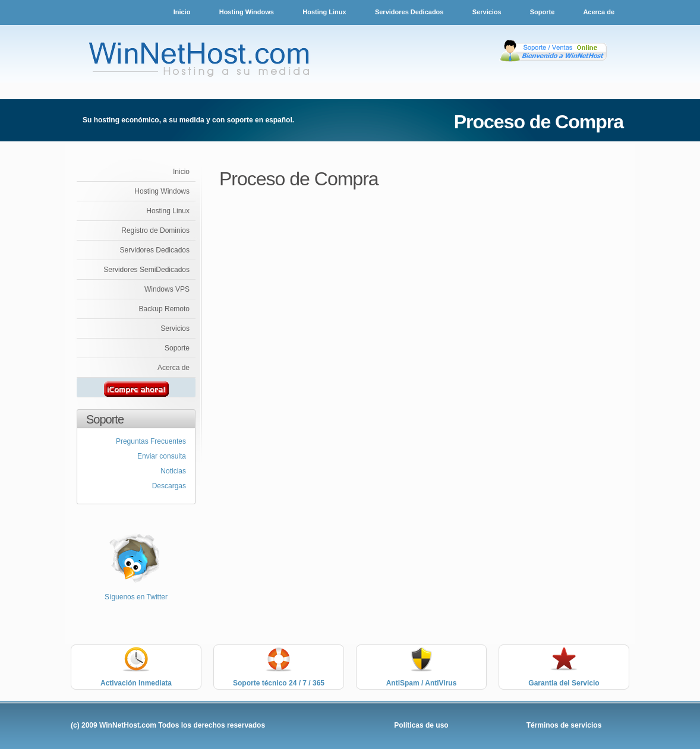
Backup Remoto (164, 309)
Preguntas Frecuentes (151, 441)
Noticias (173, 471)
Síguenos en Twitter (136, 597)
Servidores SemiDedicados (146, 270)
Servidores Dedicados (409, 12)
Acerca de (599, 12)
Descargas (169, 486)
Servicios (488, 12)
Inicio (182, 12)
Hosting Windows (247, 12)
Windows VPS (167, 289)
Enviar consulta (162, 456)
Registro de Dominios (155, 230)
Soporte (543, 12)
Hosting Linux (324, 12)
